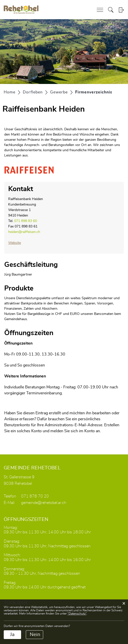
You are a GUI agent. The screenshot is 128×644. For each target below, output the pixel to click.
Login (121, 10)
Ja (12, 635)
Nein (35, 635)
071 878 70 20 (35, 496)
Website (15, 243)
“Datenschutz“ (77, 614)
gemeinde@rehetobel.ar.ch (44, 503)
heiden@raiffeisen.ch (24, 232)
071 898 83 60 (26, 221)
